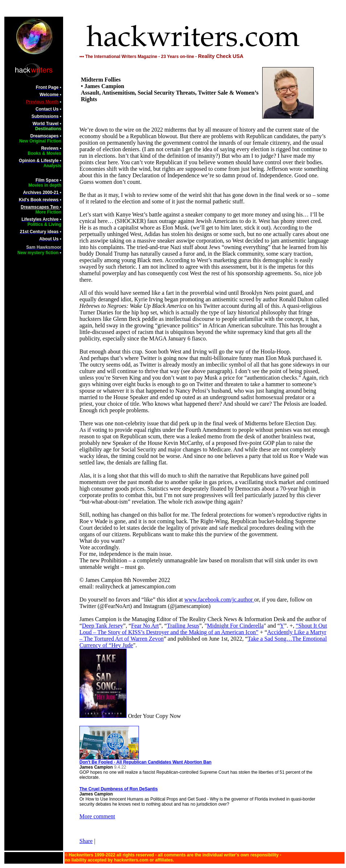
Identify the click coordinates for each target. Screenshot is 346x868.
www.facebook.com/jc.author (219, 600)
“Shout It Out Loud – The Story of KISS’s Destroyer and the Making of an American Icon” (203, 629)
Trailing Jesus (183, 626)
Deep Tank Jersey (102, 626)
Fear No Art (145, 626)
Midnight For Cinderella (235, 626)
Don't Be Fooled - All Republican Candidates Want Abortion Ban (145, 760)
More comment (97, 816)
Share (86, 841)
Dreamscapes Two (40, 207)
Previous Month (42, 102)
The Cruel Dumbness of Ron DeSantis (119, 789)
